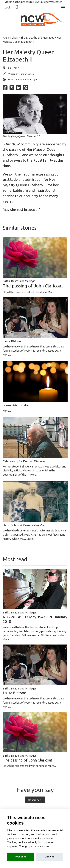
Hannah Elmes (26, 74)
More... (52, 292)
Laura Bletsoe (12, 341)
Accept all (20, 857)
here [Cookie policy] (47, 846)
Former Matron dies (16, 405)
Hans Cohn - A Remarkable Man (24, 525)
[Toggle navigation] (63, 8)
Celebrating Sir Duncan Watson (24, 461)
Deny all (49, 857)
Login (8, 8)
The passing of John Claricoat (33, 286)
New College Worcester (48, 2)
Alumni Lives (10, 38)
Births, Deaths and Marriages (37, 38)
